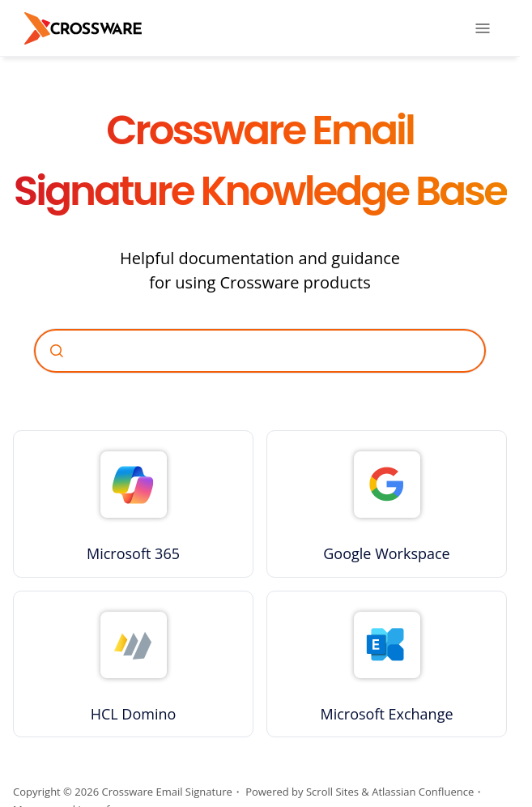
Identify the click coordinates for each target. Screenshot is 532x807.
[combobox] (260, 351)
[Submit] (57, 351)
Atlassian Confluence (423, 792)
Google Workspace (386, 553)
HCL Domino (134, 714)
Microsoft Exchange (386, 714)
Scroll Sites (332, 792)
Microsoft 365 (133, 553)
